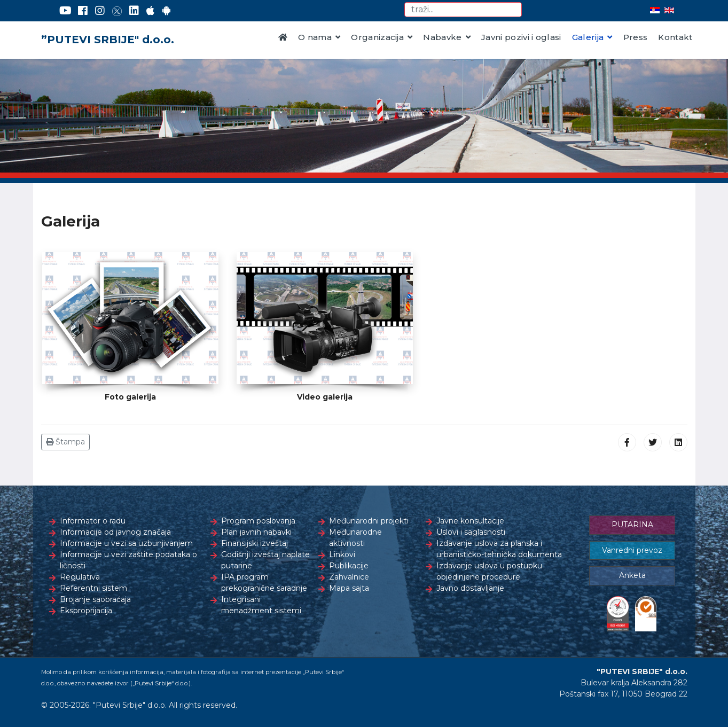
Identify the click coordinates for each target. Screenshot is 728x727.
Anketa (632, 575)
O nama (315, 37)
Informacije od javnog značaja (115, 532)
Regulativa (80, 577)
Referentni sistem (93, 588)
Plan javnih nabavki (256, 532)
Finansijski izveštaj (255, 543)
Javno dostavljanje (470, 588)
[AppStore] (150, 11)
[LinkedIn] (134, 11)
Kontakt (675, 37)
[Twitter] (117, 11)
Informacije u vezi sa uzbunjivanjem (126, 543)
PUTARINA (632, 525)
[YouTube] (65, 11)
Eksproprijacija (86, 611)
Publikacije (349, 566)
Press (636, 37)
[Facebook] (83, 11)
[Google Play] (167, 11)
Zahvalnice (349, 577)
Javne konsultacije (470, 521)
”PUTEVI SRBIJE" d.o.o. (108, 40)
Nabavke (442, 37)
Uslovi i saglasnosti (471, 532)
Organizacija (377, 37)
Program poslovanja (258, 521)
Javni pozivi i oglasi (521, 37)
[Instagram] (100, 11)
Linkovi (342, 554)
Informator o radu (93, 521)
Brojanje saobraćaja (95, 599)
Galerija (588, 37)
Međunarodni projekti (369, 521)
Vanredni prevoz (632, 550)
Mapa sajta (349, 588)
